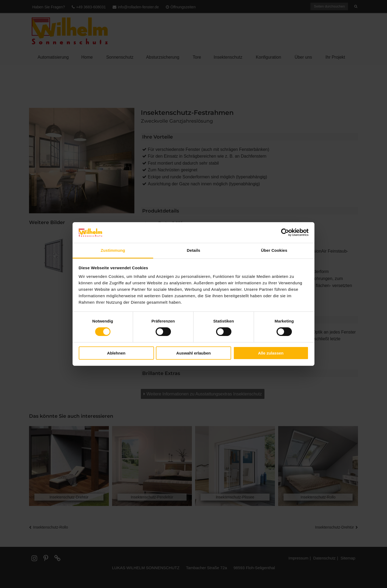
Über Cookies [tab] (274, 250)
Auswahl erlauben (193, 353)
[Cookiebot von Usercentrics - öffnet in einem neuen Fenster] (285, 232)
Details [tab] (193, 250)
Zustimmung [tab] (113, 250)
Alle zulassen (271, 353)
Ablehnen (116, 353)
